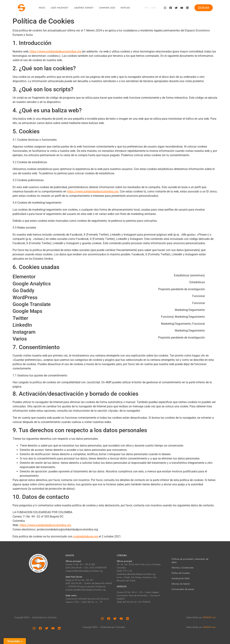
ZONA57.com (209, 617)
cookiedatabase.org (86, 536)
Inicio (42, 8)
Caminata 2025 (107, 8)
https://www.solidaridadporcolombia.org (55, 51)
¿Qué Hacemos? (59, 8)
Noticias (125, 8)
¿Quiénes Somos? (84, 8)
